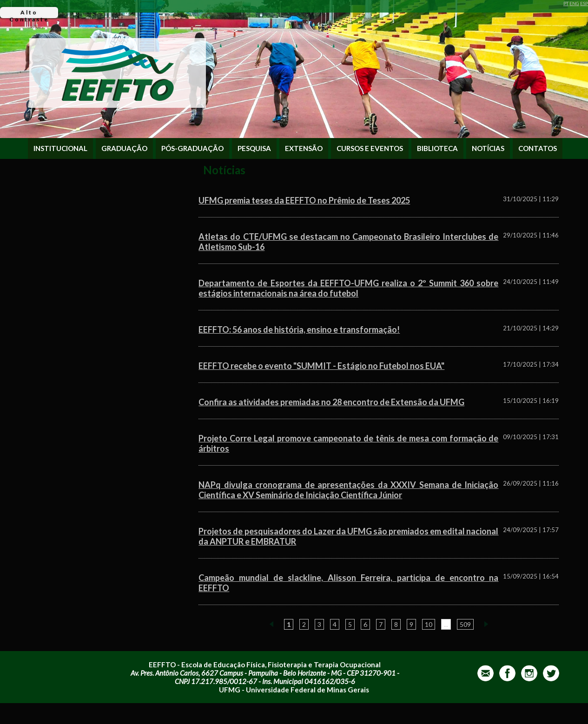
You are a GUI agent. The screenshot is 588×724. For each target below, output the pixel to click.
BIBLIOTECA (437, 148)
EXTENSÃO (304, 148)
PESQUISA (254, 148)
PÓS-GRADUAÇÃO (192, 148)
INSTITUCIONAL (60, 148)
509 (465, 624)
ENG (574, 3)
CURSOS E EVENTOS (370, 148)
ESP (584, 3)
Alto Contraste (29, 13)
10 (429, 624)
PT (566, 3)
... (446, 624)
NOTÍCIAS (488, 148)
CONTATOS (538, 148)
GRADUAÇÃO (124, 148)
